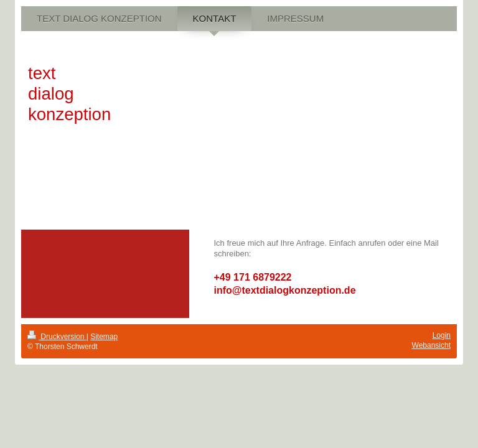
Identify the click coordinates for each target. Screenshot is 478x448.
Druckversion (57, 337)
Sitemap (104, 337)
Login (442, 335)
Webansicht (431, 345)
